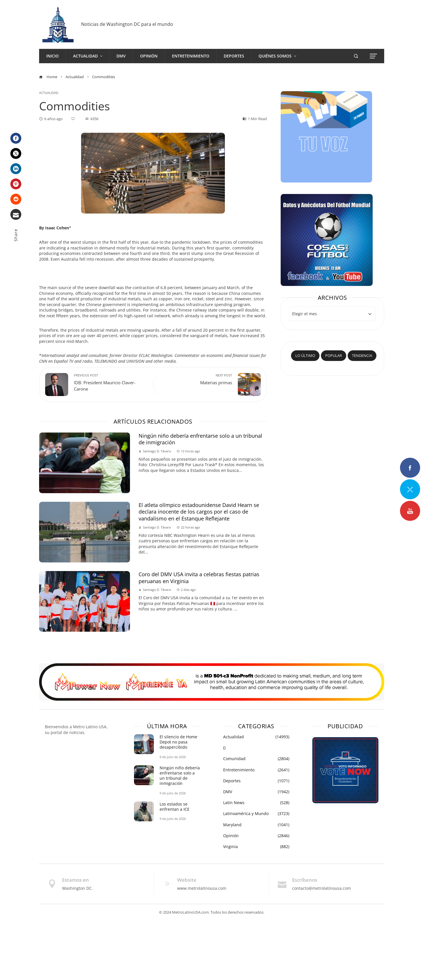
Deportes (256, 781)
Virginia (256, 847)
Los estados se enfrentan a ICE (175, 807)
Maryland (256, 825)
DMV (256, 792)
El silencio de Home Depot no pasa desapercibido (178, 742)
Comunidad (256, 759)
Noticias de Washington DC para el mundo (127, 24)
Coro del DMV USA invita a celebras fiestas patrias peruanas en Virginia (199, 578)
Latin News (256, 803)
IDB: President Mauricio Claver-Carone (111, 383)
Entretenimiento (256, 770)
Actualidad (49, 93)
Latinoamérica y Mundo (256, 814)
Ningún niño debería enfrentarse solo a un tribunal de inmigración (200, 439)
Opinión (256, 836)
